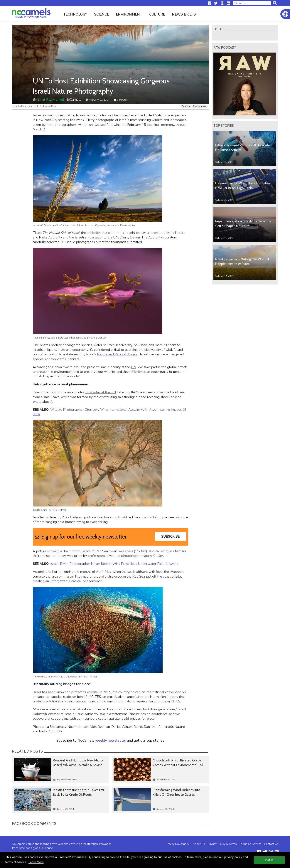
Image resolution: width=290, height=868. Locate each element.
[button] (285, 14)
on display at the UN (101, 392)
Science (102, 14)
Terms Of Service (250, 844)
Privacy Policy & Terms (222, 844)
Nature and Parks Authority (117, 354)
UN (134, 367)
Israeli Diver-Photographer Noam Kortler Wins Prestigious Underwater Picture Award (114, 564)
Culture (157, 14)
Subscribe (171, 536)
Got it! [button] (269, 860)
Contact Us (271, 844)
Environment (129, 14)
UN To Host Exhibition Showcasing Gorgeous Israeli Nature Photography (101, 86)
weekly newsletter (111, 741)
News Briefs (184, 14)
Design (186, 107)
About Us (199, 844)
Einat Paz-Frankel (51, 100)
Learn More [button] (36, 862)
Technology (75, 14)
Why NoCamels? (179, 844)
